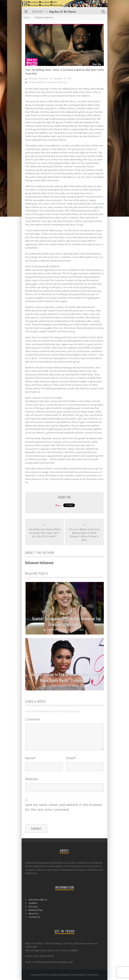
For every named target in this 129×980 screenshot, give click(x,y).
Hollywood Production (57, 82)
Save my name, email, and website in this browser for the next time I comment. (64, 807)
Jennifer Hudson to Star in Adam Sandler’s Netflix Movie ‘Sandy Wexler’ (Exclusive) (66, 677)
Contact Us (34, 917)
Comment (33, 719)
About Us (34, 914)
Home (27, 17)
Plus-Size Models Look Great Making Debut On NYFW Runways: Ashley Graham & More (84, 535)
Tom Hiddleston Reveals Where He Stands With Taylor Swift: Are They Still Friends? (45, 533)
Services (33, 907)
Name (31, 758)
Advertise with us (38, 900)
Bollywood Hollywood (38, 78)
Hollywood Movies (37, 82)
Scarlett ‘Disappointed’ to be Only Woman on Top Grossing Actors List (66, 621)
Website (32, 779)
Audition (33, 903)
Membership (35, 910)
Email (71, 758)
